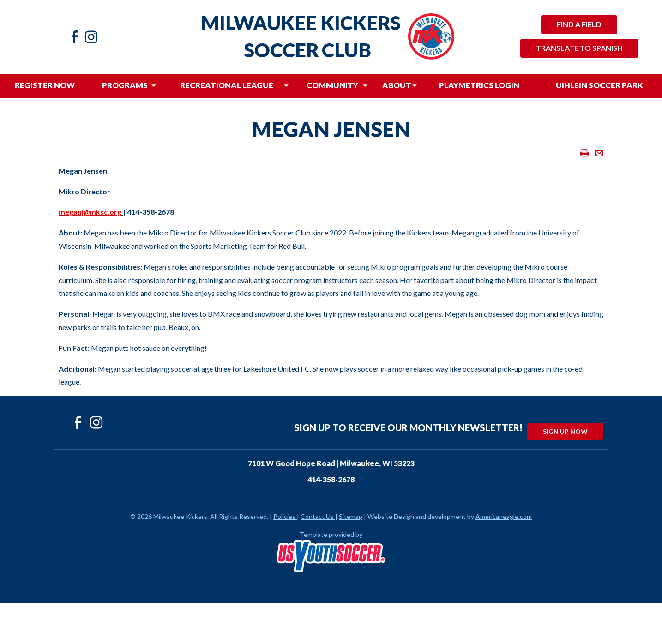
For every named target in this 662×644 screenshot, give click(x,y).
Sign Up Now (565, 431)
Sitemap (351, 516)
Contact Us (317, 516)
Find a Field (579, 24)
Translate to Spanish (579, 48)
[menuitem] (45, 86)
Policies (285, 516)
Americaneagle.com (504, 516)
